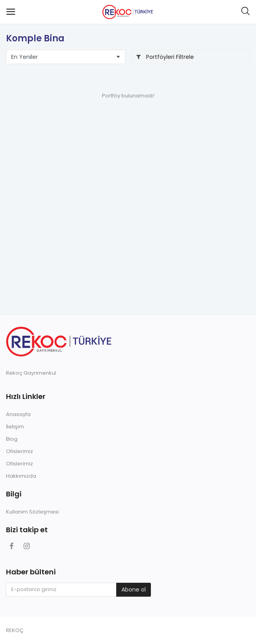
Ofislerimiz (20, 451)
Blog (12, 439)
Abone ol (134, 590)
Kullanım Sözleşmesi (32, 512)
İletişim (15, 427)
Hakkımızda (21, 476)
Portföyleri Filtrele (165, 57)
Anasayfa (18, 414)
